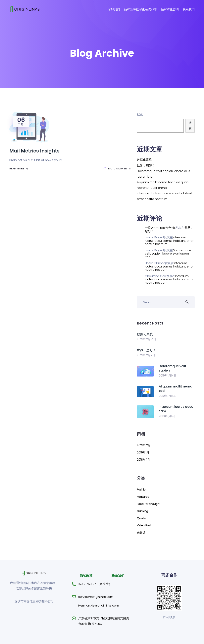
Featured (143, 497)
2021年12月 (144, 445)
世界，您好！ (146, 165)
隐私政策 (86, 576)
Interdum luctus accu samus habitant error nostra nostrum (169, 241)
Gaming (142, 511)
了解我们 (114, 9)
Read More (19, 169)
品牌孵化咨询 (170, 9)
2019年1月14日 (168, 376)
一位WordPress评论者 (160, 228)
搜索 (140, 114)
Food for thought (149, 504)
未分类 (141, 533)
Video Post (144, 525)
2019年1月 (143, 452)
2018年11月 (143, 460)
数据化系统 (144, 160)
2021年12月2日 (146, 355)
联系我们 (189, 9)
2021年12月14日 (146, 339)
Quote (141, 518)
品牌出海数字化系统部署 (140, 9)
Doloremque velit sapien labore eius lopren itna (168, 254)
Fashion (142, 490)
